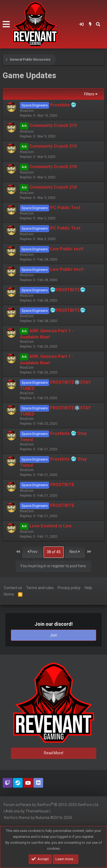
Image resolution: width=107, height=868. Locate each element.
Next (75, 552)
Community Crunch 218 (53, 167)
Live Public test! (67, 249)
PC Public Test (65, 208)
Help (88, 588)
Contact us (13, 588)
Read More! (54, 753)
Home (9, 594)
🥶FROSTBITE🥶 (68, 290)
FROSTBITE (62, 485)
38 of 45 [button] (54, 552)
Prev (32, 552)
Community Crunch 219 (53, 125)
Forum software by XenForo (51, 804)
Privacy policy (69, 588)
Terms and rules (40, 588)
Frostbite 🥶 (63, 105)
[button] (6, 24)
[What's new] (90, 24)
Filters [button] (89, 94)
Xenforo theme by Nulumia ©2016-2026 (38, 818)
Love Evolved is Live (51, 526)
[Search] (98, 24)
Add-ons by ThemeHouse (27, 811)
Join (53, 635)
